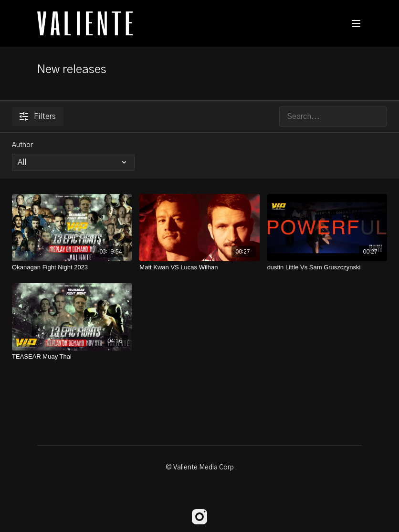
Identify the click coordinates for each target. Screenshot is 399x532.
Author (22, 145)
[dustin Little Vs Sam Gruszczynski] (327, 267)
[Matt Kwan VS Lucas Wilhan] (199, 267)
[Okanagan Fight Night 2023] (72, 267)
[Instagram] (199, 517)
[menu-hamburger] (356, 24)
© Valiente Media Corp (200, 468)
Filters (38, 117)
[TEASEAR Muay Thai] (72, 357)
